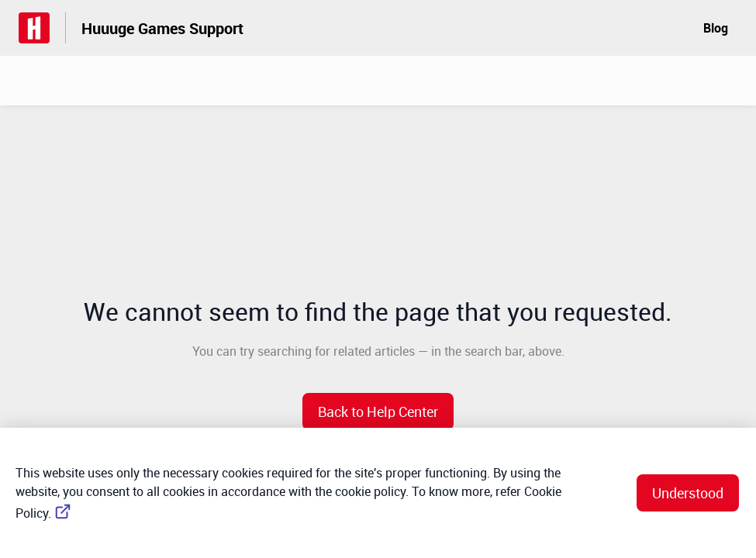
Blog (716, 28)
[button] (378, 412)
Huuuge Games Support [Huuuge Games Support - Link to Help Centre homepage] (162, 28)
